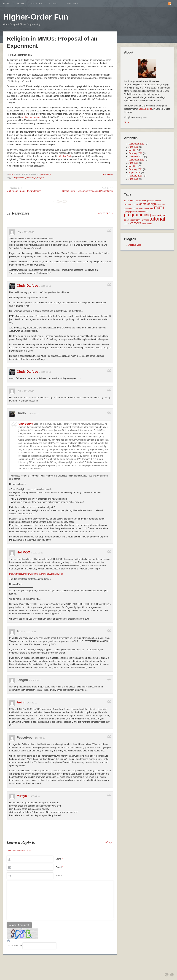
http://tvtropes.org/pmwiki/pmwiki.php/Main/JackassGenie (36, 574)
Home (6, 4)
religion (40, 178)
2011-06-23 (31, 632)
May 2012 (133, 150)
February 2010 (135, 176)
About (21, 4)
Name (59, 859)
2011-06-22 (33, 414)
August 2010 (134, 173)
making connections (32, 117)
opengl (127, 211)
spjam (127, 220)
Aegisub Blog (135, 245)
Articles (37, 4)
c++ (134, 201)
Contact (54, 4)
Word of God (65, 156)
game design (46, 174)
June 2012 (133, 147)
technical (139, 220)
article (128, 200)
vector (127, 224)
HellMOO (23, 552)
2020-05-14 (34, 796)
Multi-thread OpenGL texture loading (24, 191)
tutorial (157, 219)
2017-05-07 (40, 738)
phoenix (134, 211)
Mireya (22, 796)
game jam (161, 204)
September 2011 (136, 160)
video (144, 224)
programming (137, 215)
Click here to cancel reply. (19, 851)
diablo (139, 201)
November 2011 (136, 157)
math (159, 207)
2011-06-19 (29, 232)
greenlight (128, 208)
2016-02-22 (32, 703)
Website (59, 876)
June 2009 (133, 179)
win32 (149, 224)
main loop (149, 208)
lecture (142, 208)
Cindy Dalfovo (27, 286)
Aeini (21, 702)
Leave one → (106, 213)
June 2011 (133, 163)
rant (154, 215)
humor (136, 208)
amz (11, 174)
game (136, 204)
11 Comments (107, 174)
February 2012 (135, 153)
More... (127, 122)
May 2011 (133, 166)
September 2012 (136, 144)
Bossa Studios (145, 109)
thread (146, 220)
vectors (135, 223)
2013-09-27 (36, 680)
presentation (143, 211)
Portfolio (73, 4)
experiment (19, 178)
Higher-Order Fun (36, 17)
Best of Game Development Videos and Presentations (88, 191)
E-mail (59, 867)
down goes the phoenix (152, 201)
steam (132, 220)
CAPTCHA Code (15, 946)
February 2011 (135, 169)
